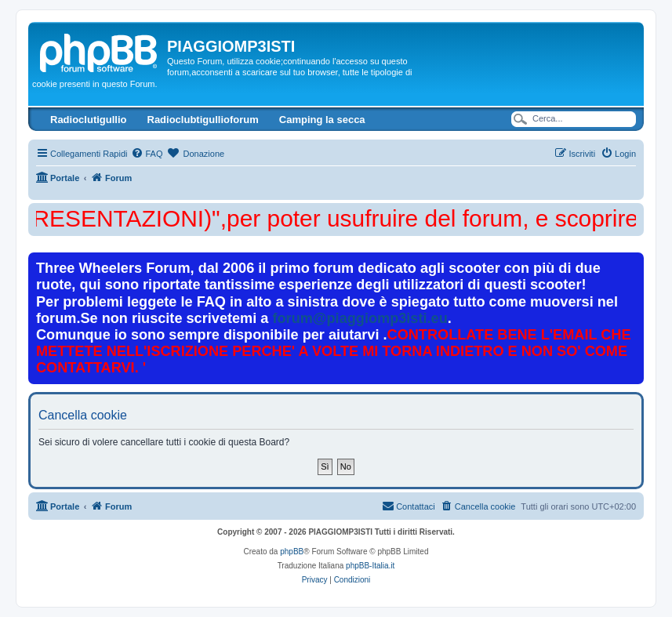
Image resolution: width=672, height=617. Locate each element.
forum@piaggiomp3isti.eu (360, 318)
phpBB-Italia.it (370, 566)
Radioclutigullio (89, 120)
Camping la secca (322, 120)
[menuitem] (147, 154)
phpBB (292, 552)
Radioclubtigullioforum (203, 120)
